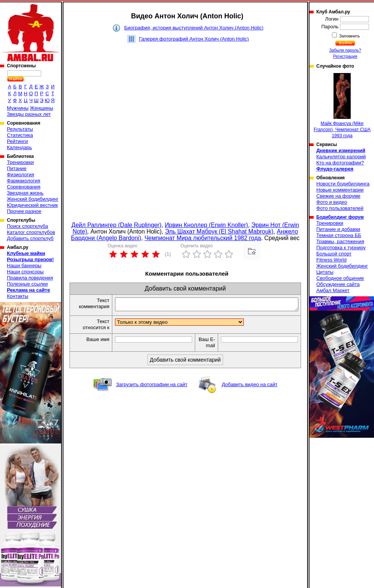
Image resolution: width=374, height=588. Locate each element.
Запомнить (349, 36)
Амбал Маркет (333, 290)
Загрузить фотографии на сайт (152, 387)
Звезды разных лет (29, 114)
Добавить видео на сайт (249, 387)
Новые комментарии (340, 190)
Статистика (20, 135)
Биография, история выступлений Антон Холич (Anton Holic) (194, 28)
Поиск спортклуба (28, 226)
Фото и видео (332, 202)
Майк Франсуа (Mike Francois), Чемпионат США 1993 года (342, 106)
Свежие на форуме (338, 196)
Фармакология (23, 181)
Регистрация (345, 56)
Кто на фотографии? (340, 163)
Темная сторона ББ (339, 235)
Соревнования (24, 187)
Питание (17, 168)
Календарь (19, 147)
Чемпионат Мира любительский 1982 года (203, 238)
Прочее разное (24, 211)
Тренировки (20, 162)
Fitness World (331, 260)
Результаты (20, 129)
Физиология (20, 175)
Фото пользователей (340, 208)
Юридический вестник (32, 205)
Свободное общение (340, 278)
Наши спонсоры (25, 272)
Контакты (18, 296)
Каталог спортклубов (31, 232)
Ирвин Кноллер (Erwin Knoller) (206, 225)
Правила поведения (30, 278)
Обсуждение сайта (338, 284)
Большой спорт (334, 254)
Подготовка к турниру (341, 248)
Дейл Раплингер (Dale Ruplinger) (116, 225)
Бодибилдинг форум (340, 217)
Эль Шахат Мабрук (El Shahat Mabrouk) (219, 231)
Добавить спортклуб (30, 238)
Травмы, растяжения (340, 241)
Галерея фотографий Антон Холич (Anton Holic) (194, 39)
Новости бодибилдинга (343, 184)
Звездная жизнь (25, 193)
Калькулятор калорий (341, 157)
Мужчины (18, 108)
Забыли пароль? (345, 50)
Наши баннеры (24, 266)
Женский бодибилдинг (33, 199)
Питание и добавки (338, 229)
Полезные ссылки (27, 284)
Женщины (41, 108)
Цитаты (325, 272)
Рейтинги (17, 141)
